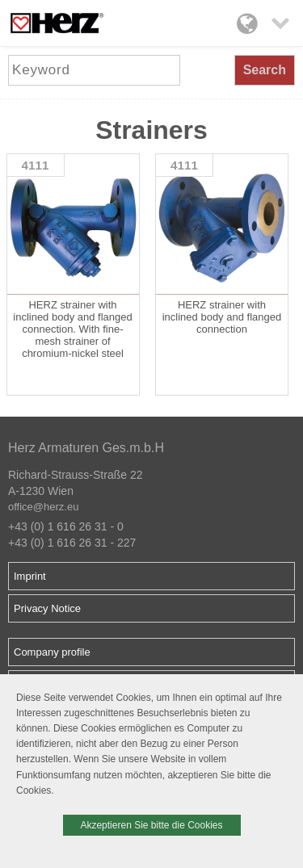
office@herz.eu (43, 507)
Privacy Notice (47, 608)
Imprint (30, 576)
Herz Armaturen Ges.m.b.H (86, 448)
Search (265, 70)
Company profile (52, 652)
